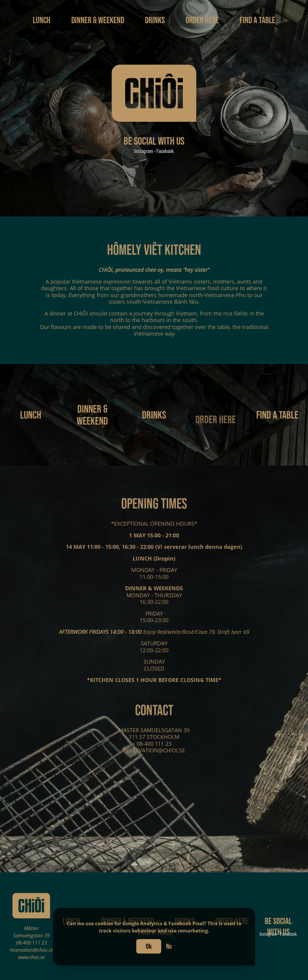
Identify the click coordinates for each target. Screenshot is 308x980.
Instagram (144, 151)
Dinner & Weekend (99, 20)
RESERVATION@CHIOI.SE (154, 754)
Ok (149, 946)
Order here (203, 20)
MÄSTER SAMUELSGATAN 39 (154, 733)
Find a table (257, 20)
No (169, 946)
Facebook (165, 151)
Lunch (42, 20)
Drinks (156, 20)
